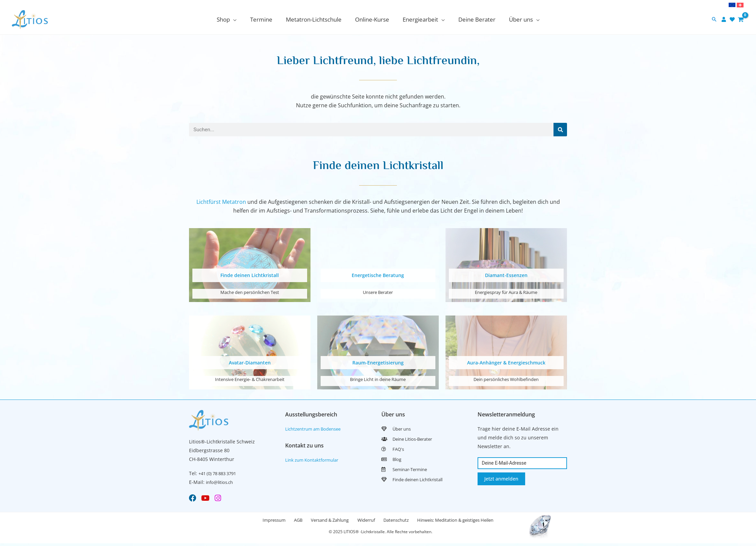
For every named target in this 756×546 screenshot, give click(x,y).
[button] (714, 20)
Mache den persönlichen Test (250, 292)
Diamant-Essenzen (506, 275)
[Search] (560, 130)
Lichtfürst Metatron (221, 202)
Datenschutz (403, 522)
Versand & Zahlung (327, 522)
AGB (291, 522)
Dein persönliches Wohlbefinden (506, 379)
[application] (239, 19)
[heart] (733, 19)
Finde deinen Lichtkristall (250, 275)
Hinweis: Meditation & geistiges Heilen (468, 522)
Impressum (262, 522)
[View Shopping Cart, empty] (741, 19)
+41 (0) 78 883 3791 (220, 473)
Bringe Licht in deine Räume (378, 379)
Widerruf (369, 522)
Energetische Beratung (378, 275)
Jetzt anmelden (501, 478)
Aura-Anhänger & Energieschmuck (506, 362)
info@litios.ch (221, 482)
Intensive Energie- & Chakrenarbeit (250, 379)
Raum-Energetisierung (378, 362)
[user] (725, 19)
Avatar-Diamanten (250, 362)
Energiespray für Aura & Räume (506, 292)
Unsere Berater (378, 292)
